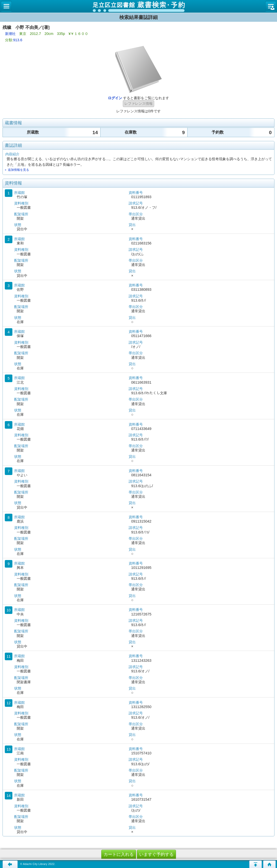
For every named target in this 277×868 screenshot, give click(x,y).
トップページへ (269, 864)
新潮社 (10, 34)
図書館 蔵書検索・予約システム (138, 6)
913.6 (18, 40)
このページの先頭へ (256, 864)
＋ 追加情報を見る (17, 170)
